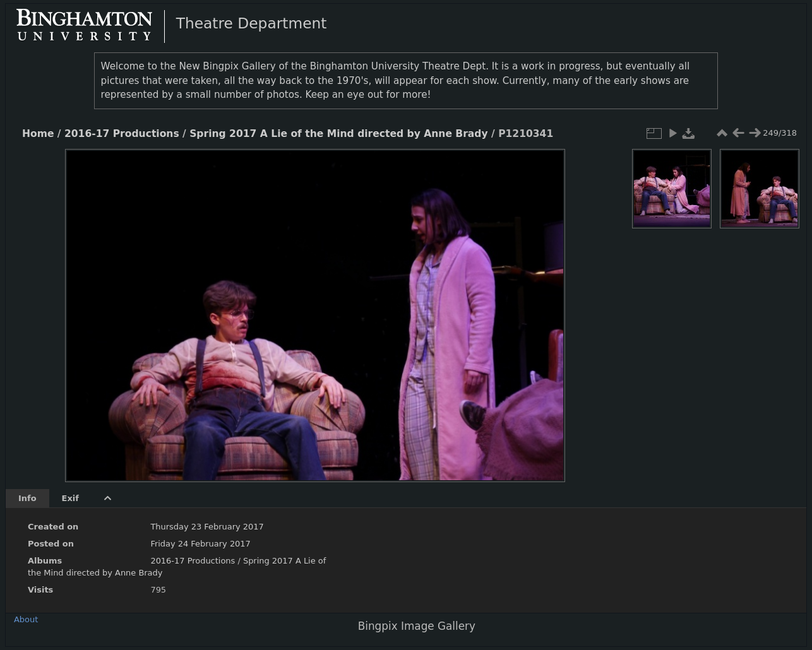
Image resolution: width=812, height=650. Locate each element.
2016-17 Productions (122, 134)
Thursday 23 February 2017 (207, 527)
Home (38, 134)
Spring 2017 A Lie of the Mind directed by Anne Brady (338, 134)
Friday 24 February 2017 (200, 544)
